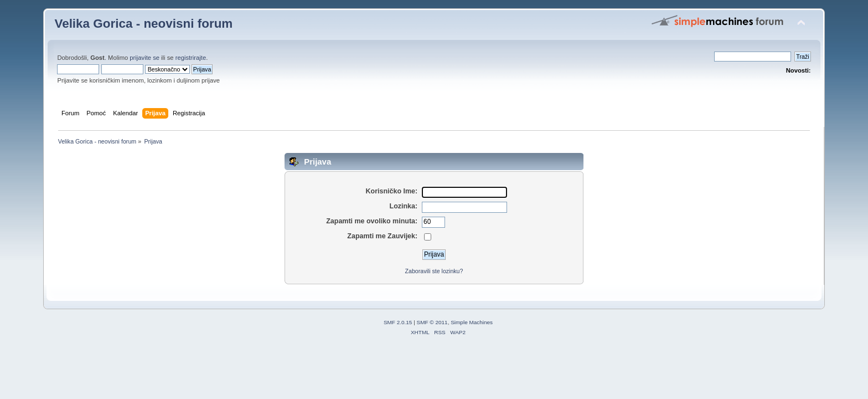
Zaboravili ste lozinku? (434, 271)
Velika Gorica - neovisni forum (143, 24)
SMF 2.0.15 (398, 322)
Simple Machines (472, 322)
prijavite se (144, 58)
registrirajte (191, 58)
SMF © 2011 (432, 322)
